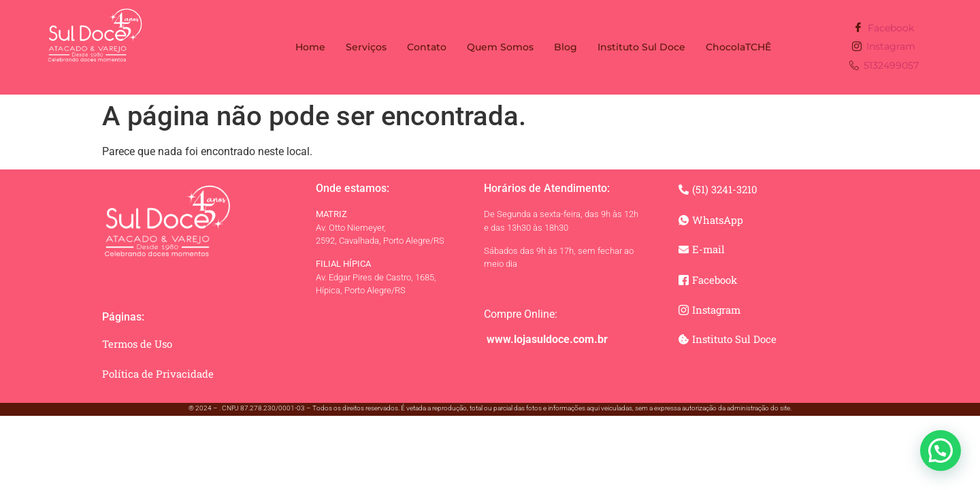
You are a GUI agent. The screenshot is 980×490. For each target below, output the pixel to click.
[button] (941, 451)
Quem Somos (500, 47)
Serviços (366, 47)
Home (310, 47)
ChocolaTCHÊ (738, 47)
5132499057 (884, 66)
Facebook (884, 28)
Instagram (884, 47)
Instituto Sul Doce (641, 47)
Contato (427, 47)
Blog (566, 47)
